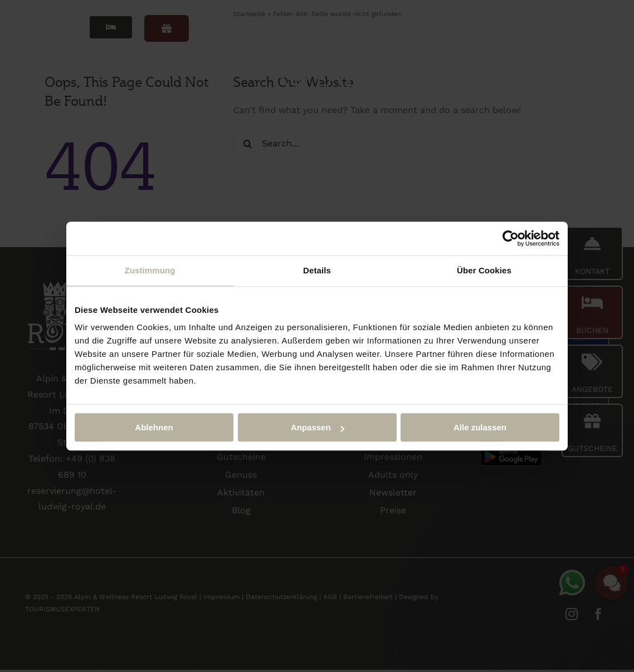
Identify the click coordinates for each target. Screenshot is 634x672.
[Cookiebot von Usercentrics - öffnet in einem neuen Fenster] (511, 238)
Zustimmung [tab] (150, 270)
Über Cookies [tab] (484, 270)
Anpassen (318, 427)
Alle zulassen (480, 427)
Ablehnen (154, 427)
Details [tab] (317, 270)
